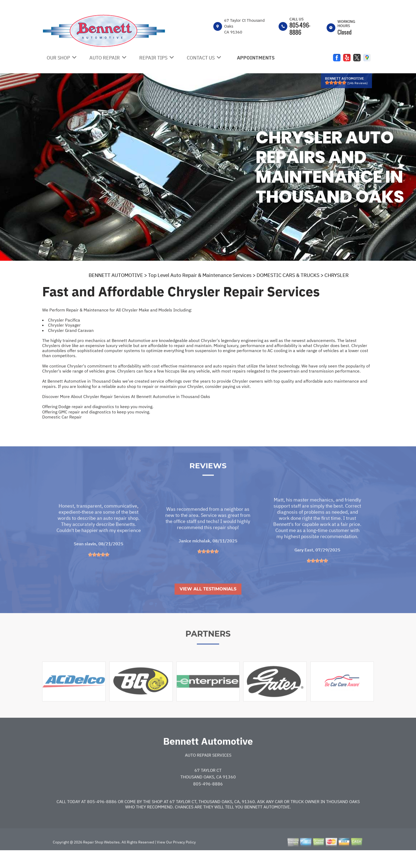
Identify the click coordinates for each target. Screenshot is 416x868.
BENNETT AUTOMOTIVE (116, 275)
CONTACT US (201, 58)
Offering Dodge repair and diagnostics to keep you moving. (98, 407)
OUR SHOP (58, 58)
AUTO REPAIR (105, 58)
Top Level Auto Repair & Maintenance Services (200, 275)
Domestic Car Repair (62, 417)
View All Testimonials (208, 604)
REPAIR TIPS (153, 58)
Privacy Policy (184, 857)
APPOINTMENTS (256, 58)
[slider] (336, 83)
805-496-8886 (300, 29)
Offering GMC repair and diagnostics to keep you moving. (96, 412)
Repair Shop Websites (101, 857)
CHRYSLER (337, 275)
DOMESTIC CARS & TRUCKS (288, 275)
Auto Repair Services (208, 770)
